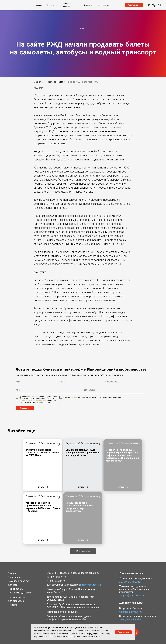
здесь (98, 637)
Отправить (25, 408)
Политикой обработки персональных (33, 400)
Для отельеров (16, 601)
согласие (31, 397)
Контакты (13, 605)
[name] (37, 382)
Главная (37, 82)
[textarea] (113, 390)
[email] (80, 382)
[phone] (124, 382)
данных (50, 400)
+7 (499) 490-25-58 (57, 577)
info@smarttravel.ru (91, 585)
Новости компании (54, 82)
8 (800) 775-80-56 (56, 581)
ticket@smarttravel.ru (130, 612)
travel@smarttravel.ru (130, 619)
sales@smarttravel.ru (130, 582)
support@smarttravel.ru (132, 595)
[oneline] (48, 390)
